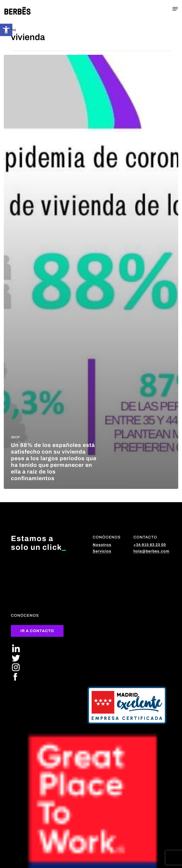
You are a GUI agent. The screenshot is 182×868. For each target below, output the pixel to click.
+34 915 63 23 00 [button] (150, 545)
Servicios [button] (102, 551)
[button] (6, 30)
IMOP (15, 437)
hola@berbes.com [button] (151, 551)
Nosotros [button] (102, 545)
